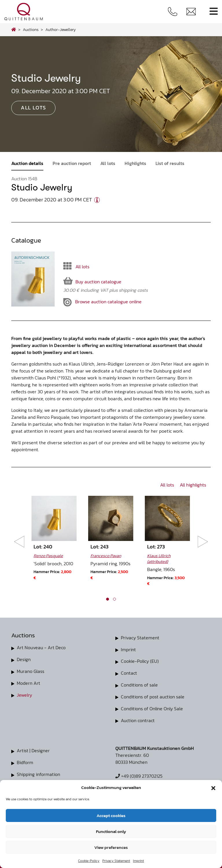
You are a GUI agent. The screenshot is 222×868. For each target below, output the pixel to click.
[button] (213, 788)
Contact (129, 672)
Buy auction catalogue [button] (92, 281)
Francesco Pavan (106, 556)
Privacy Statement (116, 861)
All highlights (193, 485)
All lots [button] (33, 108)
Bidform (25, 760)
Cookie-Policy (89, 861)
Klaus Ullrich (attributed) (159, 559)
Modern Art (28, 682)
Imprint (138, 861)
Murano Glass (30, 671)
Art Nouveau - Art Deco (41, 647)
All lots (108, 163)
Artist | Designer (33, 749)
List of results (170, 163)
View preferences (111, 847)
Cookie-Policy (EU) (140, 661)
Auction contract (138, 719)
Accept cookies (111, 815)
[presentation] (19, 542)
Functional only (111, 831)
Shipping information (38, 772)
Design (24, 659)
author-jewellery (61, 30)
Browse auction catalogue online (102, 302)
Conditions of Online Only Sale (152, 707)
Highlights (135, 163)
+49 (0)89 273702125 (139, 774)
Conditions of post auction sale (153, 695)
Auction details (27, 163)
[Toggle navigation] (214, 11)
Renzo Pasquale (48, 556)
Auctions (31, 30)
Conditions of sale (139, 684)
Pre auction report (72, 163)
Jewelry (24, 694)
